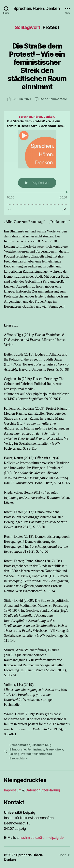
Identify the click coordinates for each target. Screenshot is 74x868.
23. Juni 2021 (22, 99)
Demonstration (20, 745)
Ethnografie (18, 749)
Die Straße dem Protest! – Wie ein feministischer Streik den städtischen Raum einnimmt (37, 66)
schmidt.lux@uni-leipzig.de (42, 838)
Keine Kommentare (54, 99)
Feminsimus (36, 749)
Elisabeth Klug (41, 745)
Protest (26, 754)
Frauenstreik (54, 749)
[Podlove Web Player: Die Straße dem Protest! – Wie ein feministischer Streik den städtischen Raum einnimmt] (37, 163)
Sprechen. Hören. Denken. (37, 8)
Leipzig (14, 754)
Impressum (13, 790)
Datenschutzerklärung (43, 790)
